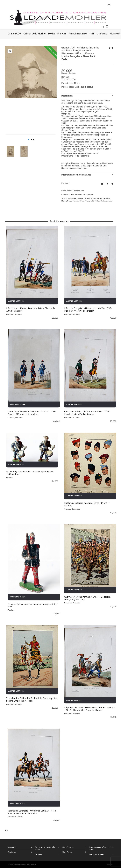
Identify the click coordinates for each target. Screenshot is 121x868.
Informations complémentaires (76, 175)
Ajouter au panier (16, 301)
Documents (10, 314)
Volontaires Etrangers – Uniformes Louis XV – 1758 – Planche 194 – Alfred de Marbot (33, 812)
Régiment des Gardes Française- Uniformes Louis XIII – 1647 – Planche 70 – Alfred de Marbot (89, 709)
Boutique (12, 852)
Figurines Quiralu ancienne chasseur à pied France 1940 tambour (30, 473)
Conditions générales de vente (100, 848)
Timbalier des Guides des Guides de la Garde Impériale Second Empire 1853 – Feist (32, 699)
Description (67, 96)
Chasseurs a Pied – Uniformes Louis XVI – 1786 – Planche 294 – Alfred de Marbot (87, 413)
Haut (109, 865)
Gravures (19, 314)
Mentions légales (97, 854)
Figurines (10, 478)
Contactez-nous (78, 191)
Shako (103, 201)
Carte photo (88, 198)
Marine (64, 201)
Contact (38, 854)
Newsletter (13, 847)
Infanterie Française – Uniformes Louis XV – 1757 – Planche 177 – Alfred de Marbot (88, 309)
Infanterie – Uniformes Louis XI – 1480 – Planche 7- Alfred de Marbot (31, 309)
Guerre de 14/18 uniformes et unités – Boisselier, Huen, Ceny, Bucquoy (87, 598)
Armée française (77, 198)
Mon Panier (67, 852)
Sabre (98, 201)
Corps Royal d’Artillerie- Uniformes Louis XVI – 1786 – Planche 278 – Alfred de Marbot (33, 413)
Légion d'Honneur (104, 198)
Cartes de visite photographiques (81, 194)
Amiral (68, 198)
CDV (95, 198)
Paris (82, 201)
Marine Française (73, 201)
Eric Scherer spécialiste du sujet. (84, 167)
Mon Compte (68, 847)
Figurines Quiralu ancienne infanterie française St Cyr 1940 (33, 605)
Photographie (90, 201)
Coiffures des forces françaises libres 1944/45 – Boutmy (87, 504)
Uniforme (109, 201)
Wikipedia (66, 114)
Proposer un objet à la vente (45, 848)
